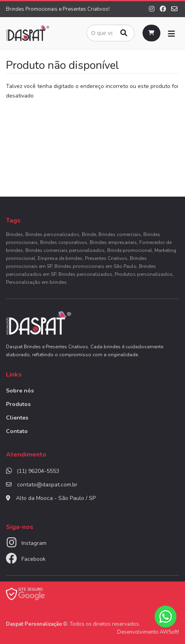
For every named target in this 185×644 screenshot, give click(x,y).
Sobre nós (20, 391)
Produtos (18, 404)
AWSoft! (169, 632)
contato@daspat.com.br (47, 485)
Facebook (34, 559)
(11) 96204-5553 (38, 471)
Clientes (17, 418)
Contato (17, 431)
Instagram (34, 543)
